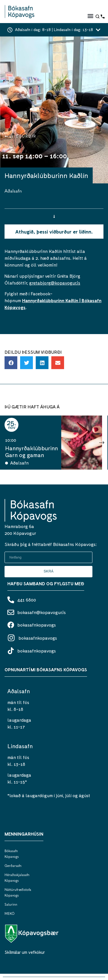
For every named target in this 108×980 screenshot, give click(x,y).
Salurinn (11, 905)
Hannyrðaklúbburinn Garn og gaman (31, 451)
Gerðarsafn (13, 866)
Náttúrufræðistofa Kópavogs (16, 893)
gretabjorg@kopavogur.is (55, 283)
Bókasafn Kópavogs (12, 854)
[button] (90, 16)
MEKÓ (9, 914)
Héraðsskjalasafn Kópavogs (16, 878)
